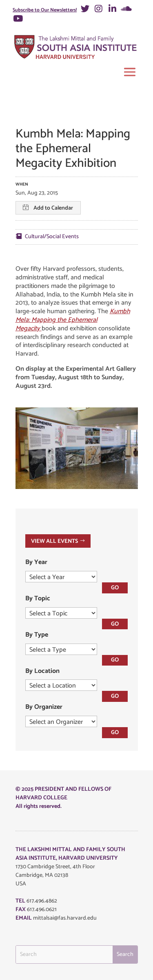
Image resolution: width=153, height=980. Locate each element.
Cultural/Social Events (52, 237)
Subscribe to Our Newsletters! (45, 10)
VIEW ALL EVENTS (54, 541)
